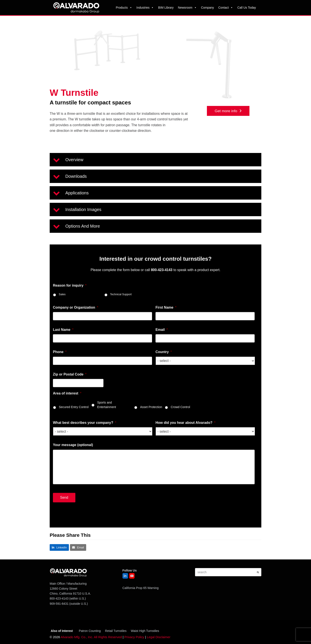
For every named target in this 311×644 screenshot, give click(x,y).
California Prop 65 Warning (141, 588)
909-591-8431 (59, 604)
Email (162, 335)
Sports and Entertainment (107, 410)
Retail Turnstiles (116, 631)
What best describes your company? (85, 428)
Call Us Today (247, 8)
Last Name (63, 335)
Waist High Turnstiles (145, 631)
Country (164, 358)
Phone (60, 358)
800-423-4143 (59, 598)
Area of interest (67, 399)
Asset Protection (151, 413)
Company (208, 8)
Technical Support (121, 300)
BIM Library (166, 8)
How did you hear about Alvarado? (186, 428)
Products (124, 8)
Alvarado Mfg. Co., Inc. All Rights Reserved (91, 637)
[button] (155, 160)
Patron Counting (90, 631)
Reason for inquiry (70, 291)
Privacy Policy (134, 637)
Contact (226, 8)
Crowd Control (180, 413)
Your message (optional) (73, 451)
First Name (166, 313)
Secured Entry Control (74, 413)
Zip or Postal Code (70, 380)
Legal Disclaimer (159, 637)
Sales (62, 300)
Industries (145, 8)
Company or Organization (76, 313)
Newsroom (187, 8)
